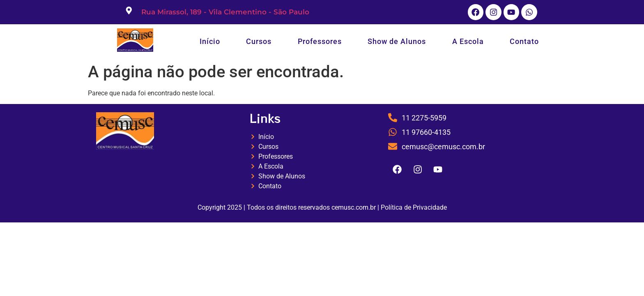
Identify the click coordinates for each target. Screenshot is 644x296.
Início (210, 43)
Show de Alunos (397, 43)
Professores (320, 43)
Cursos (259, 43)
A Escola (468, 43)
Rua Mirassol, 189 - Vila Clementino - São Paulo (225, 13)
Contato (524, 43)
